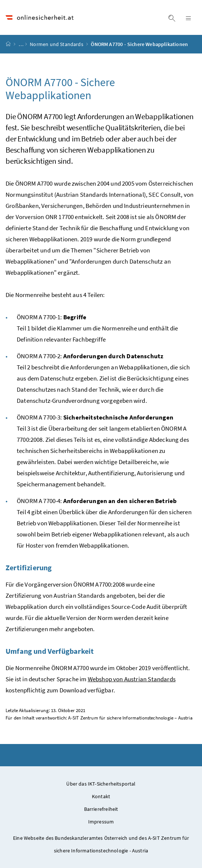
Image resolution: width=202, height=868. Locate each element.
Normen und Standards (57, 44)
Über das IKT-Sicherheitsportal (101, 784)
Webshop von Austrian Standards (132, 679)
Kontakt (101, 796)
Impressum (101, 822)
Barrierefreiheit (101, 809)
